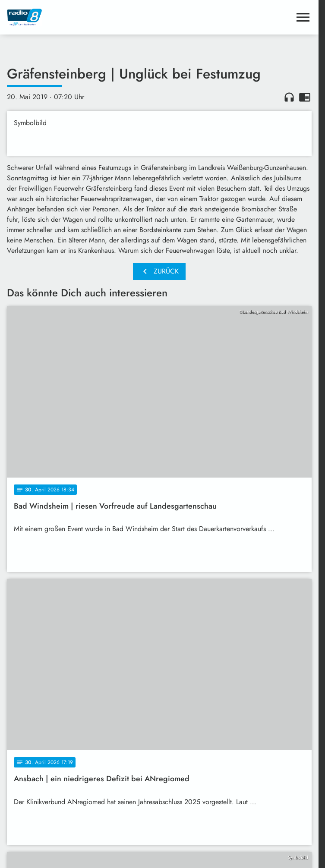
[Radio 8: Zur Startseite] (83, 17)
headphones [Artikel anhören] (289, 97)
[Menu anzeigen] (303, 17)
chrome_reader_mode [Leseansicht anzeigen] (305, 97)
